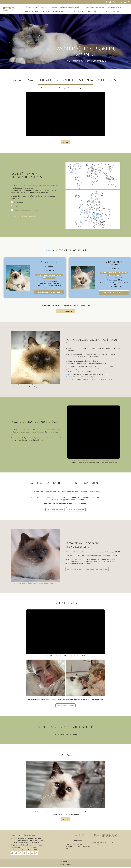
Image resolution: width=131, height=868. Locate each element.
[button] (63, 68)
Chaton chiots (32, 7)
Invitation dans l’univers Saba (37, 11)
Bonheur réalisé (115, 7)
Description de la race (62, 11)
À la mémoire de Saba (82, 11)
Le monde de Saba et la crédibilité (67, 7)
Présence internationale (95, 7)
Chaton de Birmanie (8, 9)
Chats (45, 7)
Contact (105, 11)
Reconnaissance (66, 864)
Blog (96, 11)
